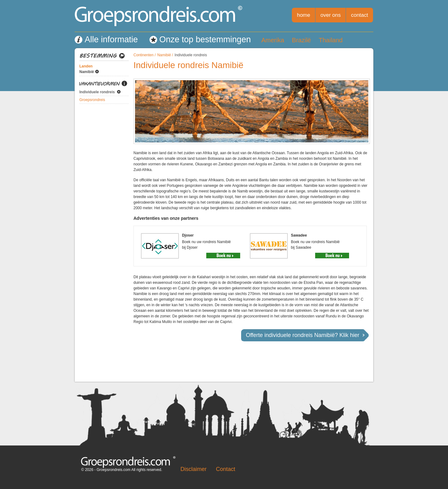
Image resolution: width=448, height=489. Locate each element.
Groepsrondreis (92, 100)
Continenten (144, 55)
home (303, 15)
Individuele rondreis (97, 92)
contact (359, 15)
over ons (331, 15)
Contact (226, 469)
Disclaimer (194, 469)
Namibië (87, 72)
